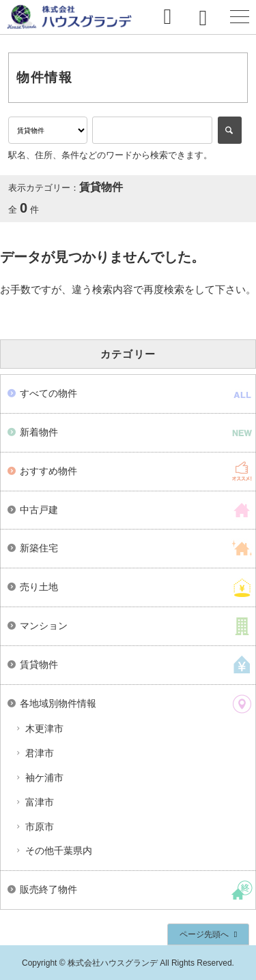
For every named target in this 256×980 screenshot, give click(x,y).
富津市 (40, 802)
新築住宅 (39, 548)
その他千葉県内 (59, 851)
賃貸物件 (39, 664)
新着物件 (39, 432)
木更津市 (44, 729)
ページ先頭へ (204, 934)
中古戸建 (39, 510)
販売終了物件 (48, 889)
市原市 (40, 827)
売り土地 (39, 587)
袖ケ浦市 (44, 778)
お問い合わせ (174, 17)
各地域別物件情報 (58, 703)
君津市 (40, 753)
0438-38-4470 (207, 17)
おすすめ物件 (48, 471)
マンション (44, 626)
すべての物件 (48, 393)
